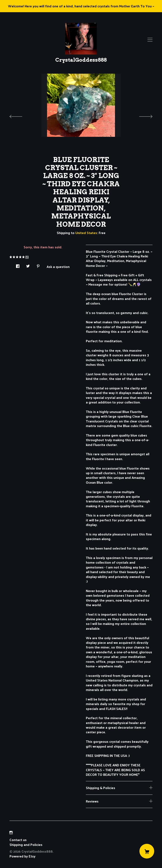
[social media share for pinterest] (38, 265)
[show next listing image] (142, 115)
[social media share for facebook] (18, 265)
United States (86, 233)
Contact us (18, 840)
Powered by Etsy (22, 856)
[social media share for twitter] (28, 265)
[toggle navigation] (150, 40)
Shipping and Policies (26, 845)
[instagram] (11, 833)
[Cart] (147, 851)
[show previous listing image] (20, 115)
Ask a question (58, 266)
